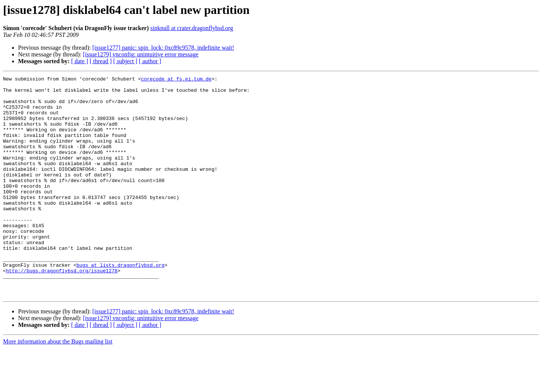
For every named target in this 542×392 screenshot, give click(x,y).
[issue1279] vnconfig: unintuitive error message (141, 54)
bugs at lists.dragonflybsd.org (120, 303)
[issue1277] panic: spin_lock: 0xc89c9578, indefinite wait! (163, 48)
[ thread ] (101, 61)
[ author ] (150, 61)
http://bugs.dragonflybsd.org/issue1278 (62, 310)
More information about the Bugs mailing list (58, 385)
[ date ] (80, 61)
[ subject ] (125, 61)
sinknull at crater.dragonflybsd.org (192, 28)
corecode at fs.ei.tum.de (176, 80)
